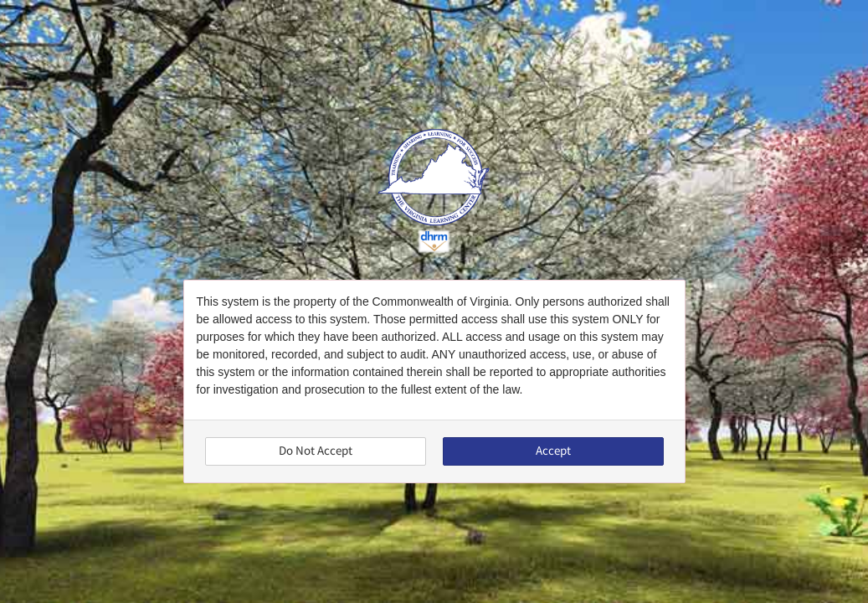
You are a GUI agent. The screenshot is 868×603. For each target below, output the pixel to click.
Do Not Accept (316, 451)
